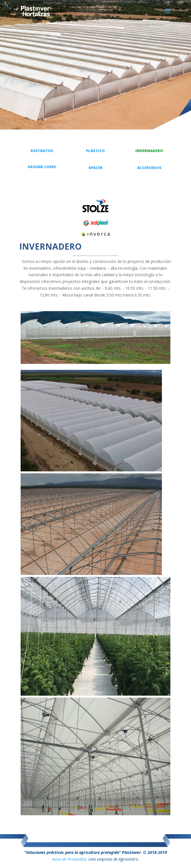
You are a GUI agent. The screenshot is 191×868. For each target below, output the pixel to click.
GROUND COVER (42, 167)
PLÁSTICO (95, 151)
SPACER (95, 168)
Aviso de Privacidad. (70, 859)
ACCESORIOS (149, 168)
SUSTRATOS (42, 151)
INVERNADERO (149, 151)
